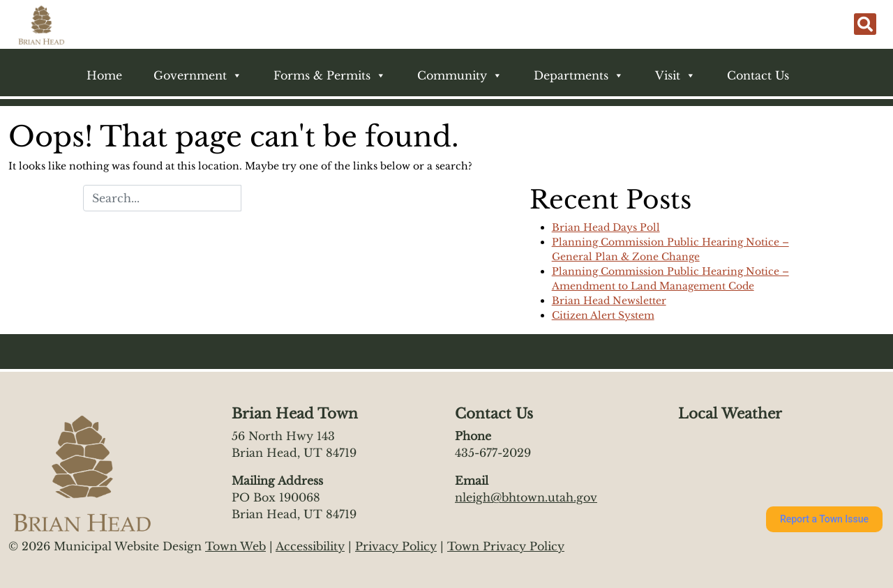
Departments (579, 75)
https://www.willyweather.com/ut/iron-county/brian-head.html (748, 478)
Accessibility (310, 546)
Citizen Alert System (603, 315)
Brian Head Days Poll (606, 227)
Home (104, 75)
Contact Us (758, 75)
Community (460, 75)
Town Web (235, 546)
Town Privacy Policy (506, 546)
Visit (675, 75)
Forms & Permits (330, 75)
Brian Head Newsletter (609, 301)
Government (198, 75)
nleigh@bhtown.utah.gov (526, 497)
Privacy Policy (396, 546)
